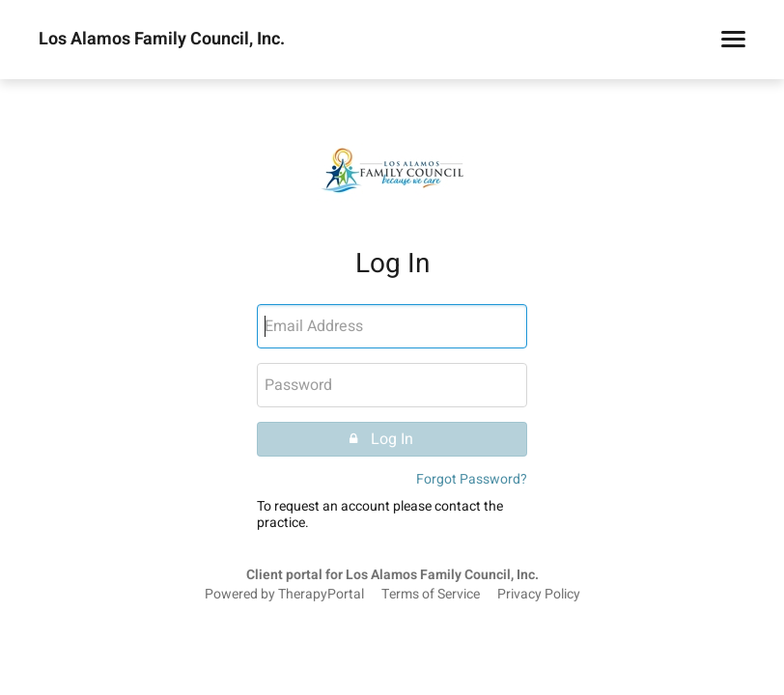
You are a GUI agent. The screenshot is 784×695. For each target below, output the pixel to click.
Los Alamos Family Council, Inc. (162, 40)
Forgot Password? (472, 479)
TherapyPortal (321, 595)
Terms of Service (431, 595)
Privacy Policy (539, 595)
